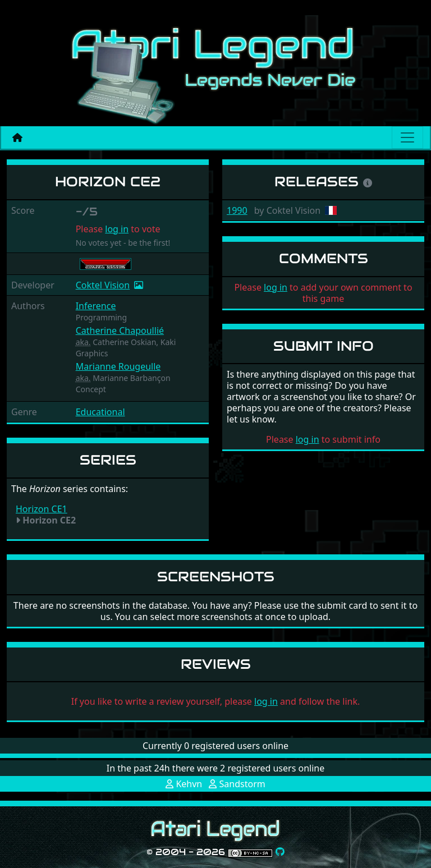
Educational (100, 412)
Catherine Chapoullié (120, 330)
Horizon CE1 (42, 509)
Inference (96, 306)
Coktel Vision (103, 285)
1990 (237, 210)
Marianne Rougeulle (118, 366)
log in (117, 229)
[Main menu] (407, 137)
